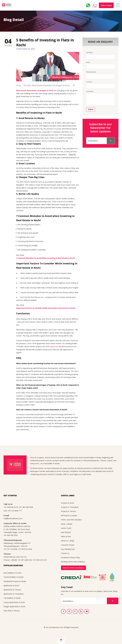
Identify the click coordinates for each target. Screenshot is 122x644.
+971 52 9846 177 (15, 511)
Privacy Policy (75, 557)
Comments (90, 91)
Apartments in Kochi (11, 585)
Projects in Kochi (67, 503)
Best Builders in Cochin (12, 573)
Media (70, 524)
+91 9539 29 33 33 (40, 560)
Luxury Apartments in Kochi (14, 602)
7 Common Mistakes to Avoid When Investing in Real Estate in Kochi (46, 258)
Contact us (65, 553)
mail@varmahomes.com (13, 518)
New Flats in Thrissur (12, 611)
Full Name (89, 53)
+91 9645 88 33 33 (11, 507)
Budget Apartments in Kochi (14, 606)
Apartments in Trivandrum (14, 594)
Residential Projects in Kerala (15, 581)
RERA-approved (52, 346)
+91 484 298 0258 (26, 507)
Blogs (72, 541)
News (63, 524)
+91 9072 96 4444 (25, 549)
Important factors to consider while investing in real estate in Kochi (46, 308)
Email (88, 62)
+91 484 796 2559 (11, 535)
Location (89, 82)
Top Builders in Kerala (12, 598)
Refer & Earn (66, 536)
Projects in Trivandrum (70, 507)
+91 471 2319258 (10, 549)
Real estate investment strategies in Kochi (35, 90)
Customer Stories (68, 545)
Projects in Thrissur (68, 511)
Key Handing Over (68, 549)
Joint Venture (66, 532)
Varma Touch (66, 528)
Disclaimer (65, 557)
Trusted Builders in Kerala (13, 577)
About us (64, 541)
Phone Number (91, 72)
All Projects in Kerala (69, 515)
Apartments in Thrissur (12, 590)
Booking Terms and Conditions (73, 562)
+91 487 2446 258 (24, 560)
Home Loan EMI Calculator (71, 520)
